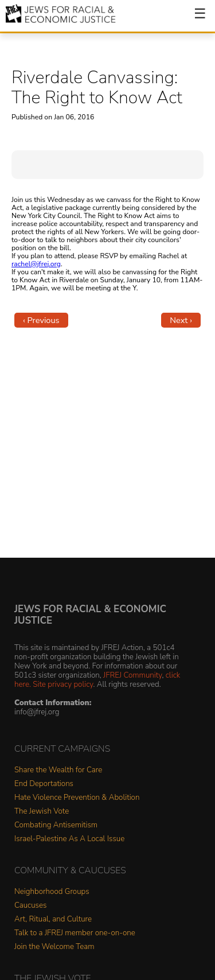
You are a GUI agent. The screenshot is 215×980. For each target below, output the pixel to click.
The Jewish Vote (42, 812)
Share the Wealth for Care (58, 770)
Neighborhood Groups (52, 892)
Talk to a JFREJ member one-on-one (75, 933)
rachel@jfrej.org (36, 264)
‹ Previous (41, 320)
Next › (181, 320)
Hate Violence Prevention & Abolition (77, 798)
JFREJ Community (132, 675)
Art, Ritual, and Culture (53, 919)
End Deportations (44, 784)
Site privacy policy (63, 684)
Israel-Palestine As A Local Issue (69, 839)
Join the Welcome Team (54, 947)
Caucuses (30, 906)
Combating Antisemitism (56, 825)
